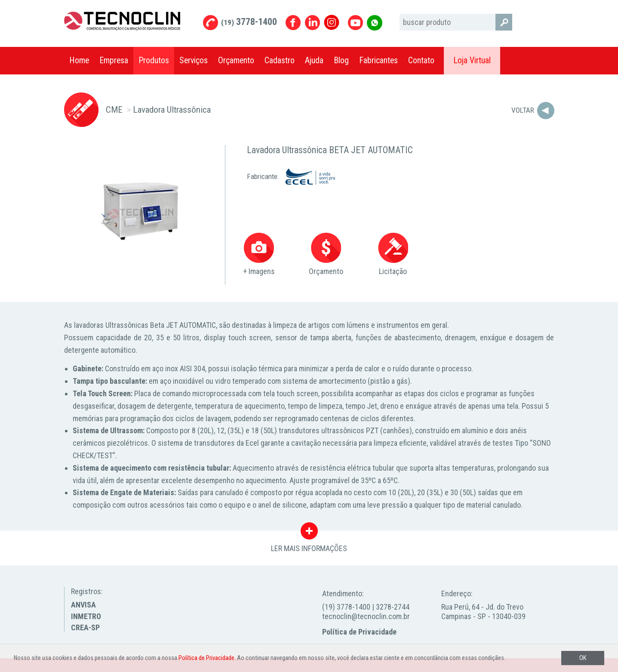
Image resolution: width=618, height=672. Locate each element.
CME (114, 109)
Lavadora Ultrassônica (172, 109)
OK (583, 658)
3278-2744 (393, 607)
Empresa (114, 60)
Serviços (194, 60)
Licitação (393, 254)
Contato (421, 60)
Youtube (355, 23)
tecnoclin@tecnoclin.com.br (366, 616)
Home (79, 60)
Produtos (154, 60)
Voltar (523, 110)
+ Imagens (259, 254)
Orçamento (236, 60)
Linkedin (312, 23)
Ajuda (314, 60)
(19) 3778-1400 (346, 607)
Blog (341, 60)
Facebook (293, 23)
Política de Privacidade (359, 632)
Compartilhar (544, 61)
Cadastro (280, 60)
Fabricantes (378, 60)
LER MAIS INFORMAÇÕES (309, 533)
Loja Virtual (472, 60)
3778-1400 (249, 22)
